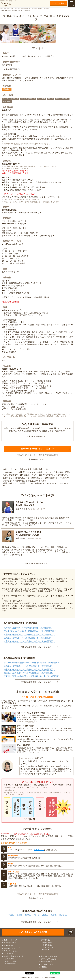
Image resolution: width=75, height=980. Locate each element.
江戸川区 (63, 915)
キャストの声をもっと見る (36, 563)
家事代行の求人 (10, 959)
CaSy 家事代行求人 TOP (7, 9)
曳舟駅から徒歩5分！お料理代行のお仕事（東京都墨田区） (29, 628)
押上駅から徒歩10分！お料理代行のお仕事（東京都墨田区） (29, 669)
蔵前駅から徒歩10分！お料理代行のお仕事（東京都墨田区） (29, 673)
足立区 (45, 915)
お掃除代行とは (47, 943)
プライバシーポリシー (48, 964)
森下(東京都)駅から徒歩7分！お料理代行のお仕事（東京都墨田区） (32, 676)
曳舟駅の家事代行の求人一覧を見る (36, 647)
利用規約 (44, 967)
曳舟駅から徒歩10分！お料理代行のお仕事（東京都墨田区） (29, 635)
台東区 (19, 915)
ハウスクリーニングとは (50, 947)
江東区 (28, 915)
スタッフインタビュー (12, 951)
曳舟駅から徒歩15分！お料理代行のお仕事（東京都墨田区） (29, 641)
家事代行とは (45, 940)
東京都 (34, 9)
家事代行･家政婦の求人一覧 (14, 956)
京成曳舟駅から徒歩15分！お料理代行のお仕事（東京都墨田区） (31, 631)
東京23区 (40, 9)
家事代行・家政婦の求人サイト (9, 3)
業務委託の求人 (9, 945)
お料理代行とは (47, 945)
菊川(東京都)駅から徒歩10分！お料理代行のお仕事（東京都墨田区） (33, 663)
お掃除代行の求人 (11, 961)
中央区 (11, 915)
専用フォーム (39, 850)
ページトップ (71, 932)
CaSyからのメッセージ (12, 948)
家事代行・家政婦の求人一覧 (23, 9)
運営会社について (47, 962)
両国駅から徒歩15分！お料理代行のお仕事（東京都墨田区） (29, 666)
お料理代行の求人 (11, 964)
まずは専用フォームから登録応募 (33, 932)
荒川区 (37, 915)
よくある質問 (9, 954)
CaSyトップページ (10, 940)
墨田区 (46, 9)
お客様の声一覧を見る (36, 436)
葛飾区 (54, 915)
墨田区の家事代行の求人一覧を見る (36, 682)
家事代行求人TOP (36, 459)
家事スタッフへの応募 (48, 959)
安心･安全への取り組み (49, 956)
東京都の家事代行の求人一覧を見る (36, 922)
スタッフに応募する (59, 3)
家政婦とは (45, 950)
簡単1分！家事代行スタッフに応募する (38, 449)
